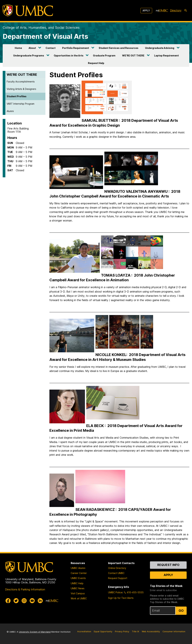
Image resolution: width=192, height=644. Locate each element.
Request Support (118, 578)
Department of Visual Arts (45, 36)
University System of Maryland (35, 632)
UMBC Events (78, 578)
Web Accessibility (151, 631)
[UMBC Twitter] (16, 601)
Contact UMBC (116, 573)
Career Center (79, 573)
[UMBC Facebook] (8, 601)
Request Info (168, 565)
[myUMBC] (162, 11)
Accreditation (84, 631)
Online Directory (117, 568)
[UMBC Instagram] (24, 601)
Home (18, 48)
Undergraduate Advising (160, 48)
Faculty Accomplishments (21, 82)
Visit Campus (78, 593)
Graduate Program (104, 55)
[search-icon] (186, 11)
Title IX (135, 631)
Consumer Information (174, 631)
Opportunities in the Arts (69, 55)
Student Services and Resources (119, 48)
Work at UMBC (79, 598)
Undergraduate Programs (29, 55)
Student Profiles (17, 96)
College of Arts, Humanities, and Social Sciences (41, 28)
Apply (146, 10)
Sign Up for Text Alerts (121, 598)
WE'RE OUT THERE (22, 75)
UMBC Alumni (78, 568)
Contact (51, 48)
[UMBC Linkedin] (40, 601)
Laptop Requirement (166, 55)
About (32, 48)
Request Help (96, 63)
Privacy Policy (122, 631)
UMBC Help (77, 583)
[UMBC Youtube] (32, 601)
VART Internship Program (21, 104)
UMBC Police (115, 592)
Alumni (10, 111)
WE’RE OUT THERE (133, 55)
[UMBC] (28, 10)
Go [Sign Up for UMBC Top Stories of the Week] (181, 611)
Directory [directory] (176, 10)
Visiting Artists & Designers (21, 89)
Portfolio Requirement (76, 48)
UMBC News (78, 588)
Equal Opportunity (103, 631)
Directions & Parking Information (25, 589)
